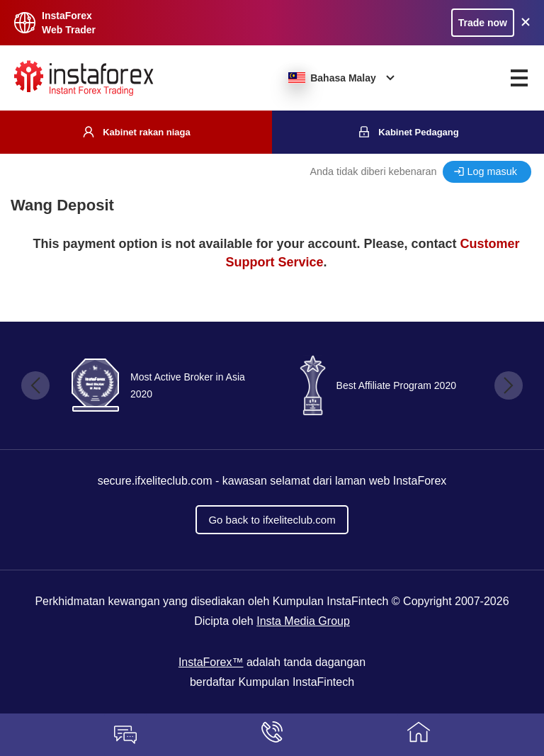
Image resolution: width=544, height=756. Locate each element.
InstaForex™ (211, 662)
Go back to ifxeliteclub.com (272, 520)
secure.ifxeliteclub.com (155, 481)
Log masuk (492, 171)
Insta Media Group (303, 621)
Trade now (483, 23)
